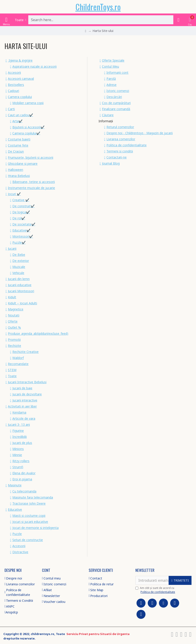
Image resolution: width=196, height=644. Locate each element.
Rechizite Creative (25, 352)
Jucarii (12, 248)
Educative (15, 509)
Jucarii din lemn (19, 279)
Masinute (15, 485)
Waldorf (18, 358)
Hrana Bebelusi (19, 176)
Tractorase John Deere (29, 503)
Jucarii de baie (22, 388)
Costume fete (18, 145)
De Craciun (16, 151)
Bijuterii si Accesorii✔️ (28, 127)
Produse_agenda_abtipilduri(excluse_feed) (38, 333)
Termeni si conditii (120, 151)
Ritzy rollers (21, 461)
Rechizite (14, 346)
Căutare (108, 115)
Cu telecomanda (24, 491)
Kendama (19, 412)
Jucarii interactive (25, 400)
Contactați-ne (117, 157)
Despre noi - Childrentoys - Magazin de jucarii (140, 133)
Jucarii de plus (22, 443)
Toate (12, 376)
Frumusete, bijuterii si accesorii (31, 157)
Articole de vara (24, 418)
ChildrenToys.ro (98, 7)
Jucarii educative (20, 285)
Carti (11, 109)
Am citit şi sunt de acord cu (156, 590)
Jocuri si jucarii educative (30, 522)
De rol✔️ (19, 218)
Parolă (111, 79)
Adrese (111, 85)
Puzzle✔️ (19, 242)
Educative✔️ (21, 230)
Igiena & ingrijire (20, 60)
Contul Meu (110, 66)
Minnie (17, 455)
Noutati (14, 315)
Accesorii (14, 72)
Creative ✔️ (21, 200)
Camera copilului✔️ (26, 133)
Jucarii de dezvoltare (27, 394)
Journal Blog (111, 163)
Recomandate (18, 364)
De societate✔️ (24, 224)
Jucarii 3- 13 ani (19, 425)
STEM (12, 370)
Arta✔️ (17, 121)
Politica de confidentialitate (127, 145)
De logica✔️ (21, 212)
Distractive (20, 552)
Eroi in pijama (22, 479)
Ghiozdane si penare (23, 164)
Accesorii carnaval (21, 79)
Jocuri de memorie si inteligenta (35, 528)
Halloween (15, 170)
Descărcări (114, 97)
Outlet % (14, 327)
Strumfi (18, 467)
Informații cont (117, 72)
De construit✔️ (23, 206)
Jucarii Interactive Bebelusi (27, 382)
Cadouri (13, 91)
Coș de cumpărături (116, 103)
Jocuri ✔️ (14, 194)
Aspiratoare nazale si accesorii (34, 66)
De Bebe (19, 255)
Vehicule (18, 273)
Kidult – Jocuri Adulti (22, 303)
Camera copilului (20, 97)
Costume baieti (19, 139)
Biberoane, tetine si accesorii (34, 182)
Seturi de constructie (28, 540)
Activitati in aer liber (22, 406)
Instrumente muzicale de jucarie (31, 188)
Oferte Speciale (113, 60)
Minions (18, 449)
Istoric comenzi (118, 91)
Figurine (18, 431)
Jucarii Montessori (21, 291)
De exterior (21, 261)
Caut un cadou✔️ (20, 115)
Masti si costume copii (29, 516)
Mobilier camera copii (28, 103)
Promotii (14, 340)
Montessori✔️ (23, 236)
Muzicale (19, 267)
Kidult (12, 297)
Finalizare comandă (116, 109)
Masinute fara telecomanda (33, 497)
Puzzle (17, 534)
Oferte (13, 321)
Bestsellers (16, 85)
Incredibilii (20, 437)
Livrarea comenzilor (121, 139)
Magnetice (16, 309)
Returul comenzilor (120, 127)
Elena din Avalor (24, 473)
